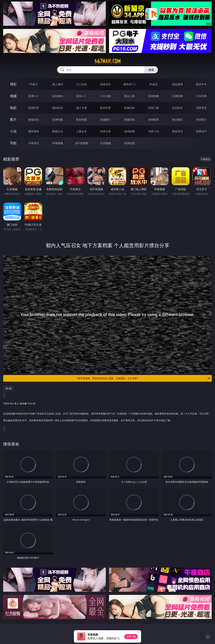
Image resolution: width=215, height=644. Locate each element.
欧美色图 (81, 120)
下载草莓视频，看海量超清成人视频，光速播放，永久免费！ (143, 378)
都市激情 (34, 131)
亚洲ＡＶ (34, 96)
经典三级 (154, 108)
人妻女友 (81, 131)
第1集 (9, 388)
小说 (13, 131)
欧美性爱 (105, 108)
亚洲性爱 (34, 108)
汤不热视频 (81, 143)
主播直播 (178, 96)
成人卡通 (81, 108)
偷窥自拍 (34, 120)
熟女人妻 (130, 96)
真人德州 (58, 84)
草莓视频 (58, 143)
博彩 (13, 84)
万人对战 (81, 84)
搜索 (151, 70)
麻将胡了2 (129, 84)
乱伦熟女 (178, 108)
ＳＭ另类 (201, 96)
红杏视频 (105, 143)
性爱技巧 (201, 131)
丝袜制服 (154, 96)
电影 (13, 108)
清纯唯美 (154, 120)
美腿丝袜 (130, 120)
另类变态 (201, 108)
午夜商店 (34, 143)
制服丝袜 (130, 108)
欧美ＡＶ (81, 96)
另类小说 (154, 131)
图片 (13, 119)
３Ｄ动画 (105, 96)
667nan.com (107, 61)
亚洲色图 (58, 120)
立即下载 (131, 637)
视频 (13, 96)
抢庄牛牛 (201, 84)
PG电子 (34, 84)
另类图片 (201, 120)
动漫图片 (105, 120)
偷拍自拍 (58, 108)
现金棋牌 (178, 84)
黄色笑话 (178, 131)
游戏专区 (105, 84)
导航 (13, 143)
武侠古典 (105, 131)
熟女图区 (178, 120)
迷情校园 (130, 131)
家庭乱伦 (58, 131)
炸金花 (154, 84)
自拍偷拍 (58, 96)
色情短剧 (130, 143)
